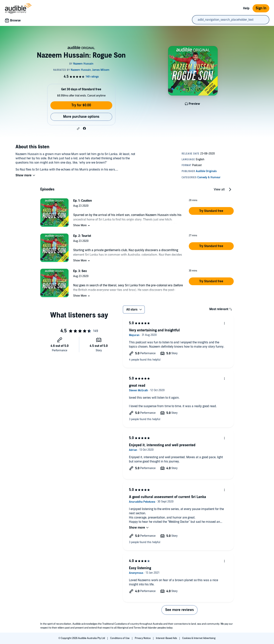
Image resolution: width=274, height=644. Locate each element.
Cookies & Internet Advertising (199, 638)
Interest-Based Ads (167, 638)
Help (246, 8)
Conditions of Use (120, 638)
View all (219, 189)
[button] (78, 129)
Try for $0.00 (81, 105)
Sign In (261, 8)
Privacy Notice (143, 638)
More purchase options (81, 117)
